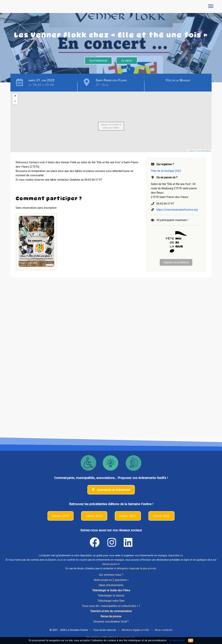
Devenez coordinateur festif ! (111, 622)
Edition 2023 (128, 516)
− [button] (15, 101)
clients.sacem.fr (111, 564)
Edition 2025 (61, 516)
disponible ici (175, 556)
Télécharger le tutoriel (111, 596)
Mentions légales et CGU (135, 630)
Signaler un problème (176, 262)
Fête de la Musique (178, 80)
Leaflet (191, 151)
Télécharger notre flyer (111, 601)
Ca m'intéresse (98, 61)
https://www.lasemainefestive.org (177, 210)
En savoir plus (177, 640)
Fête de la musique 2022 (166, 171)
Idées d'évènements (111, 585)
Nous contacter (164, 630)
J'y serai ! (127, 61)
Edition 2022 (161, 516)
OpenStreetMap (204, 151)
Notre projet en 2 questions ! (111, 580)
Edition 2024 (94, 516)
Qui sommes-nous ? (111, 575)
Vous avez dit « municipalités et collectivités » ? (111, 606)
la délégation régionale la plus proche (135, 569)
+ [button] (15, 96)
